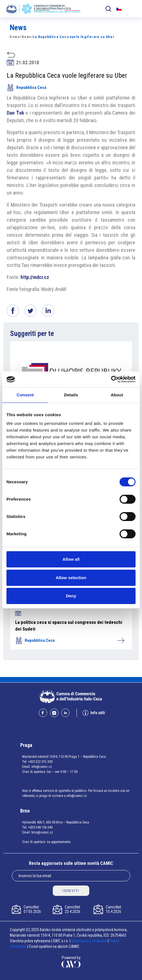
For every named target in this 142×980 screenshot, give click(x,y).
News (27, 37)
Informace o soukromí (90, 941)
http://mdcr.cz (35, 277)
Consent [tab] (25, 395)
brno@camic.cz (42, 832)
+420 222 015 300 (40, 762)
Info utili (94, 713)
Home (15, 37)
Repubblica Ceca (27, 87)
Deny (71, 596)
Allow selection (71, 578)
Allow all (71, 559)
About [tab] (117, 395)
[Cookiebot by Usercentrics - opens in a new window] (111, 379)
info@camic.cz (42, 767)
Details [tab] (71, 395)
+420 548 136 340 (40, 827)
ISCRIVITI (71, 891)
